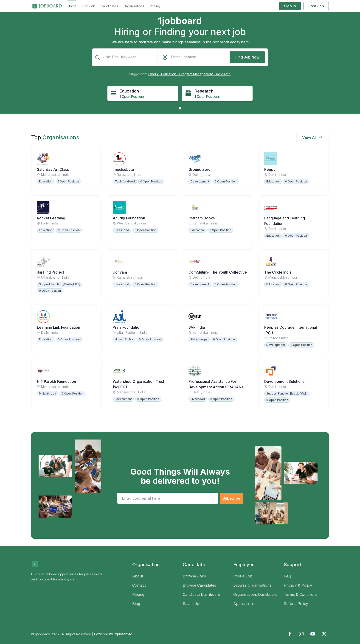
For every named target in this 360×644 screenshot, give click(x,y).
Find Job (89, 6)
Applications (244, 604)
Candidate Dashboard (201, 594)
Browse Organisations (252, 585)
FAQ (287, 576)
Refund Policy (296, 604)
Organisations (134, 6)
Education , (170, 74)
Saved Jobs (193, 604)
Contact (139, 585)
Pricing (155, 6)
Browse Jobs (194, 576)
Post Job (316, 6)
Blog (136, 604)
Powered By (113, 634)
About (138, 576)
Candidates (109, 6)
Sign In (290, 6)
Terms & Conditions (301, 594)
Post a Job (243, 576)
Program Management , (197, 74)
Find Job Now (247, 57)
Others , (154, 74)
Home (72, 6)
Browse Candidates (199, 585)
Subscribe (231, 498)
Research (223, 74)
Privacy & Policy (298, 585)
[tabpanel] (143, 93)
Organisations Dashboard (255, 594)
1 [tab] (180, 108)
